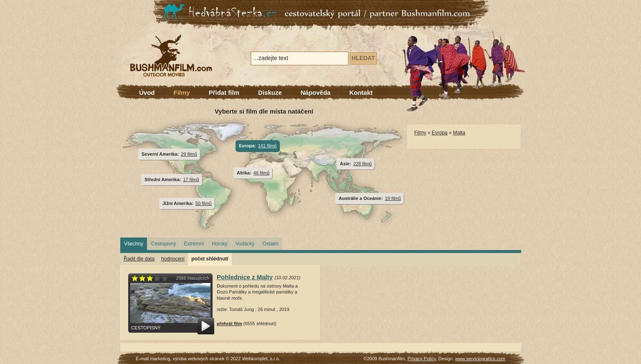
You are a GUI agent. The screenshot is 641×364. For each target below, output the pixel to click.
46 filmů (261, 173)
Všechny (134, 244)
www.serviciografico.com (480, 359)
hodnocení (173, 259)
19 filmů (393, 198)
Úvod (147, 92)
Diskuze (270, 92)
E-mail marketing (153, 359)
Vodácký (245, 244)
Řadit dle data (139, 259)
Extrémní (194, 244)
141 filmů (267, 146)
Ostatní (270, 244)
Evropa (440, 133)
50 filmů (203, 203)
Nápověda (316, 92)
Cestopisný (163, 244)
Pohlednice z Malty (245, 277)
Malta (459, 133)
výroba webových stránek (199, 359)
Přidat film (224, 92)
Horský (219, 244)
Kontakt (361, 92)
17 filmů (191, 179)
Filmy (182, 92)
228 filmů (363, 164)
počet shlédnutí (210, 259)
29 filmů (189, 154)
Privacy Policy (422, 359)
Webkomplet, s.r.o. (261, 359)
